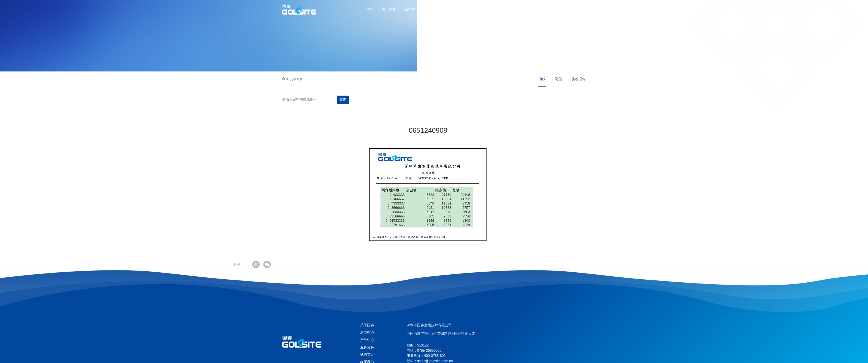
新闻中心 (411, 9)
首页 (371, 9)
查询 (343, 100)
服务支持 (454, 9)
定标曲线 (296, 79)
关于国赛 (389, 9)
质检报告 (579, 79)
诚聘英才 (476, 9)
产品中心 (432, 9)
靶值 (559, 79)
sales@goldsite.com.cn (435, 361)
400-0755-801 (570, 10)
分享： (31, 264)
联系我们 (497, 9)
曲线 (542, 79)
